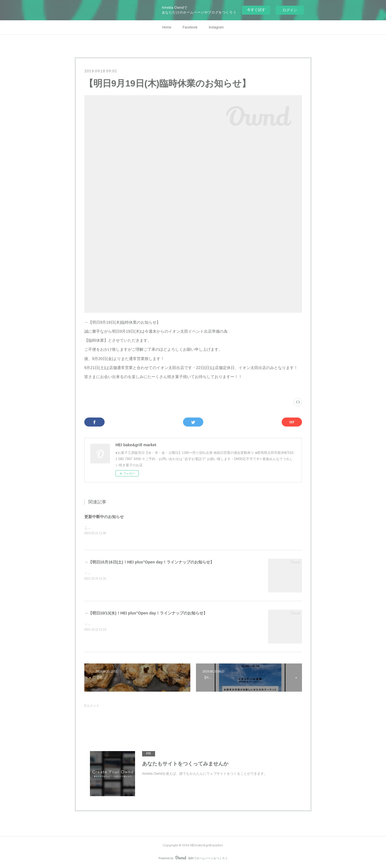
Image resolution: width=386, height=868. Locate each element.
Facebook (190, 27)
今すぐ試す (256, 10)
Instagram (216, 27)
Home (167, 27)
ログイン (290, 10)
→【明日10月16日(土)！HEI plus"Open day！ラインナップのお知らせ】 (149, 562)
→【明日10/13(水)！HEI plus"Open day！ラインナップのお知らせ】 (146, 613)
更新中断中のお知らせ (104, 517)
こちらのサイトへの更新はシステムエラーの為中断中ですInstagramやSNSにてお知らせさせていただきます (166, 528)
